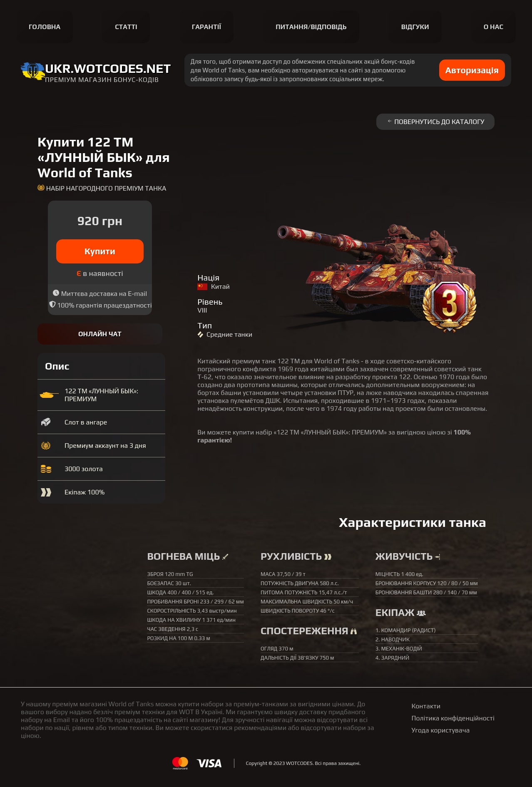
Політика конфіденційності (453, 718)
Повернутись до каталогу (435, 122)
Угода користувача (441, 730)
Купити (100, 251)
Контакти (426, 706)
